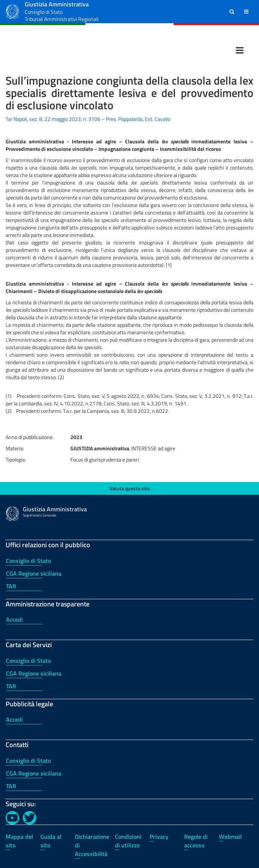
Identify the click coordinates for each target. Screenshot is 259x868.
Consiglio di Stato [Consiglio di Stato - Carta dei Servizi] (28, 661)
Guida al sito (51, 841)
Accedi (14, 619)
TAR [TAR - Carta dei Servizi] (11, 686)
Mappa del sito (19, 841)
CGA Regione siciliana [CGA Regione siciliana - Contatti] (34, 773)
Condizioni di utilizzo (128, 841)
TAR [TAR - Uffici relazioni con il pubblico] (11, 586)
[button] (232, 12)
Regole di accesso (196, 841)
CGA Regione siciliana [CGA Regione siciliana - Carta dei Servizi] (34, 673)
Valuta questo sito (129, 488)
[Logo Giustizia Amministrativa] (12, 11)
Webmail (230, 837)
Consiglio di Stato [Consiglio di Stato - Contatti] (28, 761)
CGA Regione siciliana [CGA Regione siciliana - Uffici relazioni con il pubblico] (34, 573)
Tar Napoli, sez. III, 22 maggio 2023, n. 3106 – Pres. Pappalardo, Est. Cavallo (88, 119)
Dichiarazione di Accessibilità (92, 845)
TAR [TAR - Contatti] (11, 786)
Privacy (159, 837)
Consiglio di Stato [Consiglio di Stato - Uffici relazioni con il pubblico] (28, 561)
